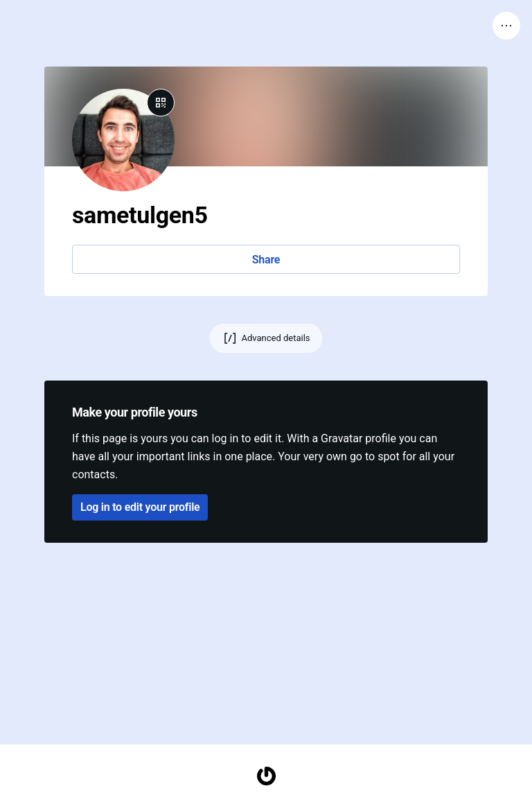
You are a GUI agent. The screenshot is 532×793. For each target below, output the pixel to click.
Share (266, 260)
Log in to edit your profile (140, 507)
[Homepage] (266, 776)
